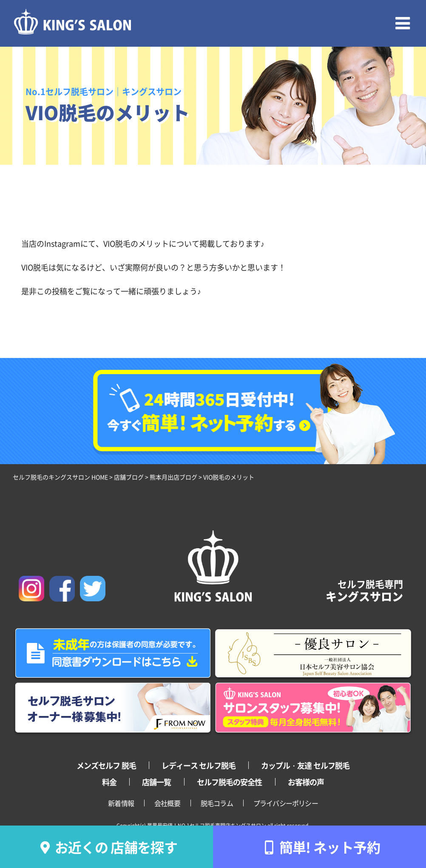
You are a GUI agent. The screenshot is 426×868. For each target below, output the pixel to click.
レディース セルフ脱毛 (199, 765)
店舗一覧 (156, 782)
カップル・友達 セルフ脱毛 (305, 765)
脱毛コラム (217, 803)
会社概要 (167, 803)
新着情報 (121, 803)
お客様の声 (306, 782)
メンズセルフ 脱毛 (106, 765)
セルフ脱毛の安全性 (230, 782)
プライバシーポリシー (286, 803)
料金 (109, 782)
